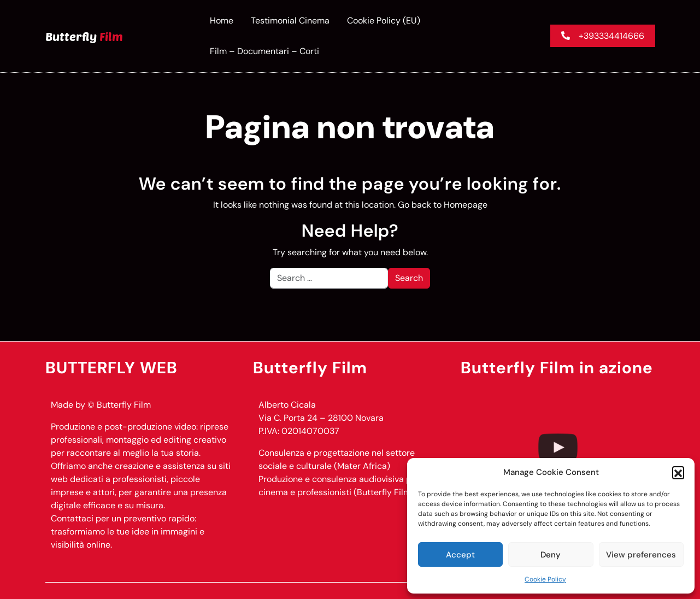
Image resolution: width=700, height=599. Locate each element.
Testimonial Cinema (290, 20)
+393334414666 (603, 36)
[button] (678, 472)
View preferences (641, 555)
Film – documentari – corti (264, 51)
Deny (551, 555)
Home (222, 20)
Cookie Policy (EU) (384, 20)
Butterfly (84, 36)
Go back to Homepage (443, 205)
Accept (460, 555)
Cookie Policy (545, 579)
